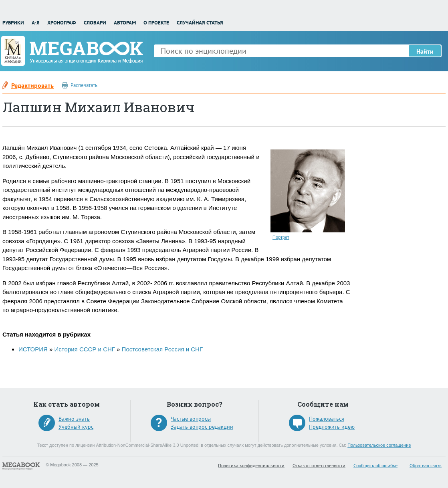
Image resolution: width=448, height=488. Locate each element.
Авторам (125, 23)
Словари (95, 23)
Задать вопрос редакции (202, 427)
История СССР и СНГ (85, 349)
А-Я (36, 23)
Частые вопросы (191, 419)
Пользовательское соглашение (379, 445)
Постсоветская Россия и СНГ (162, 349)
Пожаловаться (327, 419)
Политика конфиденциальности (251, 465)
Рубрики (13, 23)
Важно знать (74, 419)
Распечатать (84, 85)
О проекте (156, 23)
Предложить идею (332, 427)
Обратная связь (426, 465)
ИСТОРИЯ (33, 349)
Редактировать (32, 85)
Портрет (281, 237)
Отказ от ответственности (319, 465)
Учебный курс (76, 427)
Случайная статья (200, 23)
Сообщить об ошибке (375, 465)
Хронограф (62, 23)
